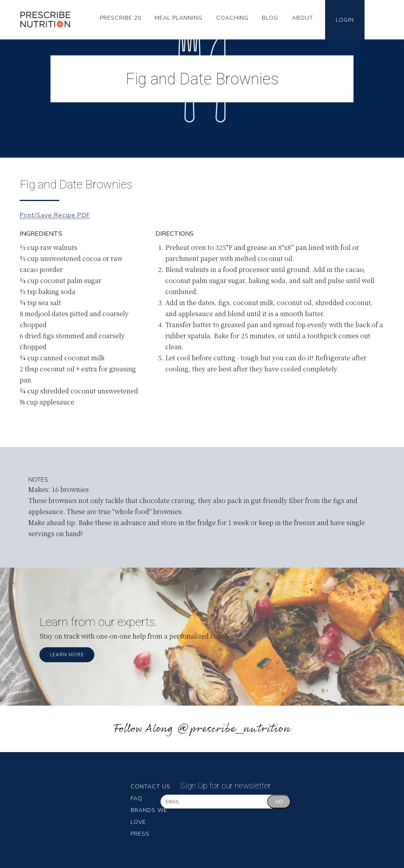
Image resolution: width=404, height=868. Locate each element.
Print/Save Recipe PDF (55, 215)
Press (140, 834)
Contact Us (151, 787)
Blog (270, 18)
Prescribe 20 (121, 18)
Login (345, 20)
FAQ (137, 798)
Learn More (67, 655)
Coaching (232, 18)
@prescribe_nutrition (234, 729)
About (303, 18)
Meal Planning (179, 18)
